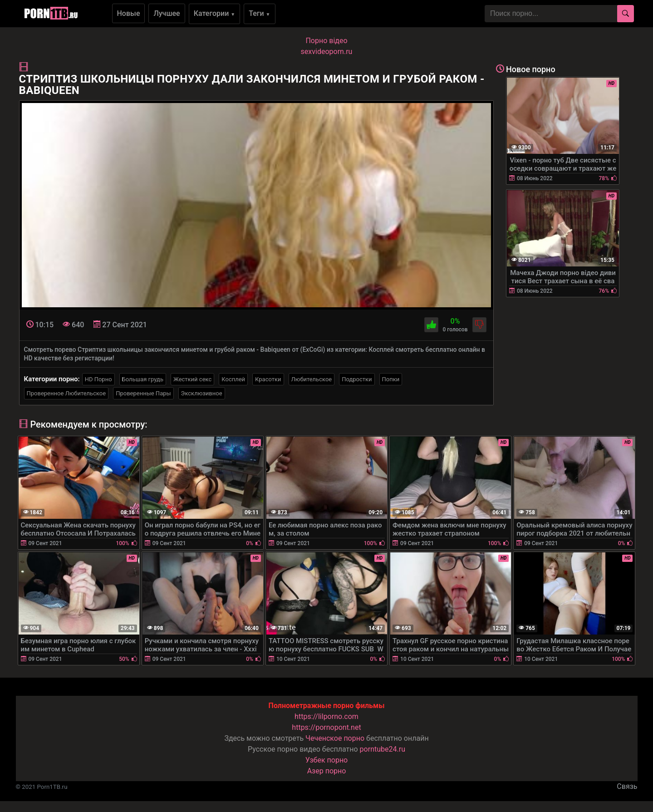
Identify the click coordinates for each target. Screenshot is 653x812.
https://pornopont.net (326, 727)
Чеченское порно (335, 738)
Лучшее (167, 13)
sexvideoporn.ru (327, 52)
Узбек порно (327, 760)
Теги (259, 13)
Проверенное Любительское (66, 393)
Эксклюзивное (202, 393)
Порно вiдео (326, 41)
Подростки (357, 379)
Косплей (233, 379)
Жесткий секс (192, 379)
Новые (129, 13)
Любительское (312, 379)
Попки (391, 379)
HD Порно (98, 379)
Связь (627, 786)
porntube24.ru (383, 749)
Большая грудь (143, 379)
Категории (215, 13)
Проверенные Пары (143, 393)
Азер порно (327, 771)
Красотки (268, 379)
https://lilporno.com (326, 716)
